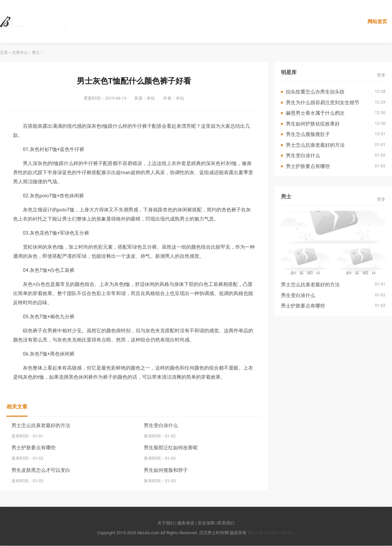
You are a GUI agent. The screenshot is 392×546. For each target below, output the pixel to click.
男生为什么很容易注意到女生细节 (323, 102)
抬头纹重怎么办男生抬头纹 (315, 92)
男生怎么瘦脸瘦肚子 (308, 134)
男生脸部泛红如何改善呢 (171, 448)
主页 (4, 53)
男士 (36, 53)
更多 (381, 75)
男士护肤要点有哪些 (33, 448)
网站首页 (377, 21)
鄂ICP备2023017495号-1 (272, 533)
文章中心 (20, 53)
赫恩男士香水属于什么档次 (315, 113)
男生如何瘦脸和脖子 (166, 470)
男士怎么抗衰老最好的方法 (41, 425)
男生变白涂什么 (161, 425)
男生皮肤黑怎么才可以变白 (41, 470)
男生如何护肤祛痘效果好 (313, 124)
